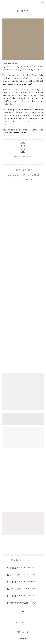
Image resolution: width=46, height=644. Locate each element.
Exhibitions (24, 564)
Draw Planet (24, 99)
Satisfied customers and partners (24, 178)
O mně (24, 13)
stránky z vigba (23, 638)
